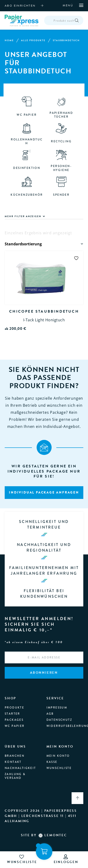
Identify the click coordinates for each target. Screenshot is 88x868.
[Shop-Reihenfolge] (44, 244)
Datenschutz (59, 720)
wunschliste (22, 859)
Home (9, 41)
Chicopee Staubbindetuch (44, 312)
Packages (14, 720)
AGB (50, 714)
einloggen (66, 859)
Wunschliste (59, 768)
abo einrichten (20, 6)
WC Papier (15, 726)
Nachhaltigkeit (20, 768)
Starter (12, 714)
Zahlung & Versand (15, 776)
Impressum (57, 708)
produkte (14, 708)
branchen (15, 756)
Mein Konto (58, 756)
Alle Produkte (33, 41)
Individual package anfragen (44, 493)
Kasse (52, 762)
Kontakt (13, 762)
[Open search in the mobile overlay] (64, 21)
